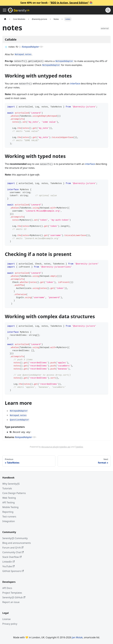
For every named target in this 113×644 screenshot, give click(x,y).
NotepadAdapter (30, 47)
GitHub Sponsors (13, 571)
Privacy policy (10, 624)
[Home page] (5, 19)
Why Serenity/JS (11, 484)
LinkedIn (8, 562)
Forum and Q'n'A (13, 548)
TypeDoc (79, 447)
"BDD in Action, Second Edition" (69, 3)
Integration (9, 521)
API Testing (9, 502)
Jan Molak (77, 637)
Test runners (9, 517)
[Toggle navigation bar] (5, 10)
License (6, 619)
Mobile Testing (10, 507)
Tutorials (7, 488)
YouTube (8, 566)
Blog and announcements (17, 543)
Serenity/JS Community (15, 538)
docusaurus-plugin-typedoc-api (56, 447)
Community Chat (13, 552)
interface (75, 84)
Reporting (8, 512)
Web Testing (9, 498)
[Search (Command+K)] (108, 10)
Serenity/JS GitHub (14, 597)
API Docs (7, 588)
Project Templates (12, 593)
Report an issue (11, 602)
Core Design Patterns (14, 493)
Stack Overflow (12, 557)
